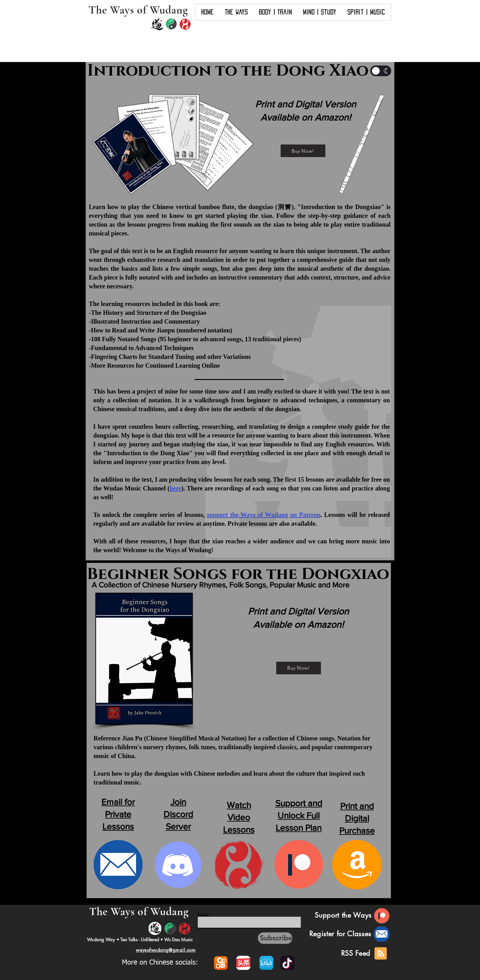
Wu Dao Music (178, 940)
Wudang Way (101, 940)
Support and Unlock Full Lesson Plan (299, 816)
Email (203, 915)
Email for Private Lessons (118, 814)
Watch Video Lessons (239, 817)
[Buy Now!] (303, 151)
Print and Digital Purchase (357, 818)
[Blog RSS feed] (381, 954)
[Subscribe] (275, 938)
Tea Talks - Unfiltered (140, 940)
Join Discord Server (178, 814)
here (175, 488)
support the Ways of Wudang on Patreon (264, 515)
